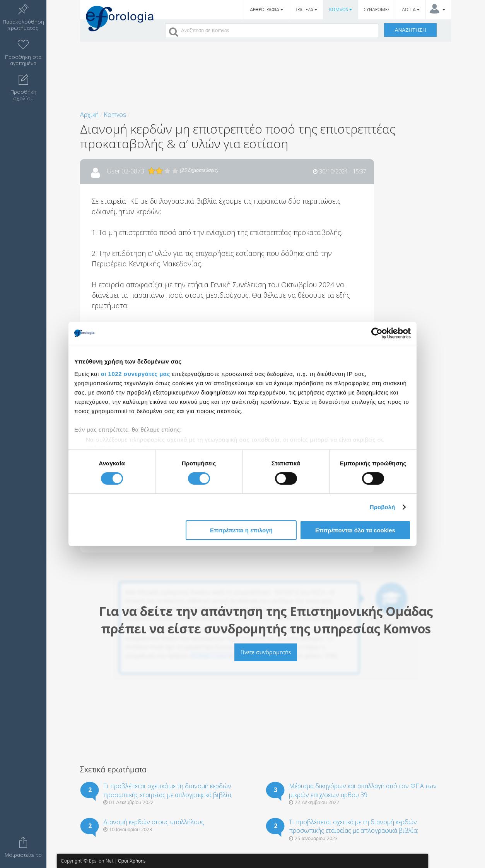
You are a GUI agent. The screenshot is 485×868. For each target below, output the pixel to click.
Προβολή (383, 507)
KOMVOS (341, 10)
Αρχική (89, 115)
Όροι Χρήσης (132, 861)
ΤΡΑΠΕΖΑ (306, 10)
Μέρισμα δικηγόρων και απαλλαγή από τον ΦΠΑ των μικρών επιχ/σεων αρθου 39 (363, 790)
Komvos (115, 115)
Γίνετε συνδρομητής (266, 652)
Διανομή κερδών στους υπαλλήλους (154, 822)
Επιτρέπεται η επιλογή (241, 530)
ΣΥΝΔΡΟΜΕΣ (377, 10)
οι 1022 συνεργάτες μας (136, 373)
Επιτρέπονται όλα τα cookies (355, 530)
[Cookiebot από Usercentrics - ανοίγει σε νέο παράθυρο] (377, 333)
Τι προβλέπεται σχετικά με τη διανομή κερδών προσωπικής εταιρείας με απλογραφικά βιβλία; (168, 790)
